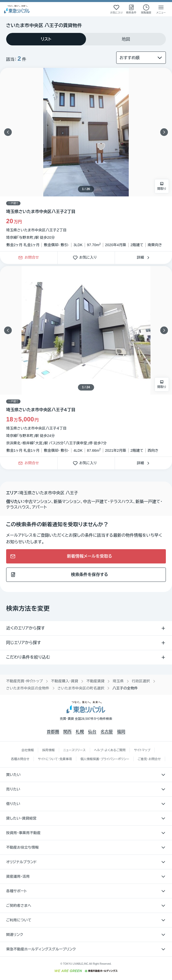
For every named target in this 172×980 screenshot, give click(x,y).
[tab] (46, 39)
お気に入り (86, 258)
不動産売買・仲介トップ (24, 681)
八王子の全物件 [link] (125, 688)
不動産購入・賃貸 (64, 681)
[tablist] (86, 39)
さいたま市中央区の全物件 (28, 688)
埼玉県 (118, 681)
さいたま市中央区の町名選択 (81, 688)
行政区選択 (141, 681)
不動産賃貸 (95, 681)
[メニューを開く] (161, 9)
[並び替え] (141, 58)
